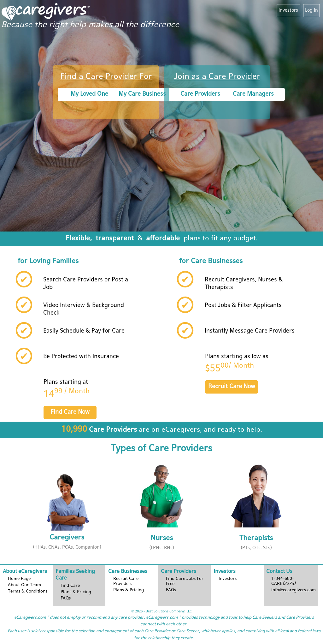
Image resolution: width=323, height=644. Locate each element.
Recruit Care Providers (126, 581)
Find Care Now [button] (70, 412)
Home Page (19, 579)
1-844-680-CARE (283, 581)
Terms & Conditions (28, 591)
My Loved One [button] (89, 94)
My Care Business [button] (142, 94)
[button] (67, 508)
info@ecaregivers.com (294, 590)
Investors (288, 10)
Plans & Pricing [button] (76, 592)
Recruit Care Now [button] (232, 387)
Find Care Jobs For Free (185, 581)
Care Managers (253, 94)
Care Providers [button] (200, 94)
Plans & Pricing (129, 590)
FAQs (66, 598)
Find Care (70, 586)
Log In (311, 10)
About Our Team (24, 585)
